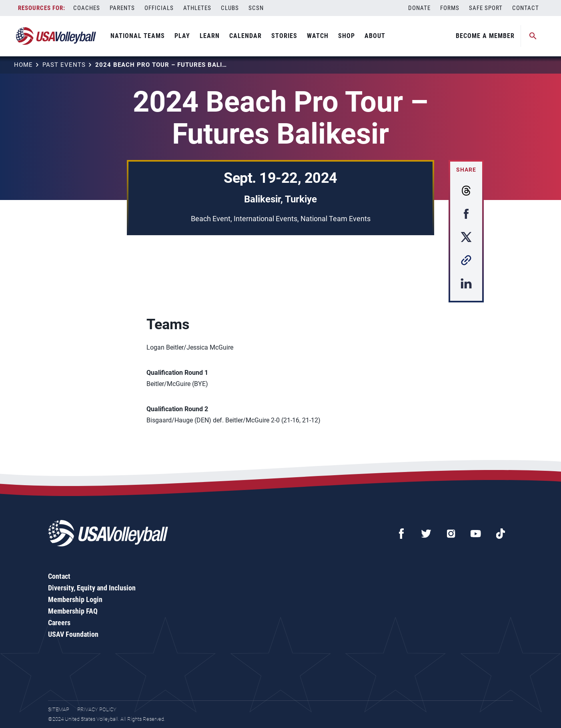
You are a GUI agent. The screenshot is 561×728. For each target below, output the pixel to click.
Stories (284, 36)
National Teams (138, 36)
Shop (347, 36)
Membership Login (75, 599)
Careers (59, 623)
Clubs (230, 8)
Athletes (197, 8)
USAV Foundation (73, 634)
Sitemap (59, 709)
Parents (122, 8)
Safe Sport (486, 8)
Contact (526, 8)
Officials (159, 8)
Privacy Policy (97, 709)
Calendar (245, 36)
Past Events (64, 65)
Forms (450, 8)
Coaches (87, 8)
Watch (318, 36)
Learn (210, 36)
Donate (419, 8)
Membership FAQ (73, 611)
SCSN (256, 8)
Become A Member (485, 36)
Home (23, 65)
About (375, 36)
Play (182, 36)
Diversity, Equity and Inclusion (92, 588)
